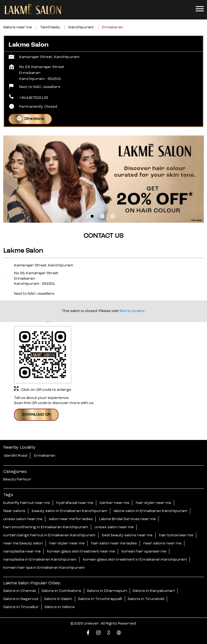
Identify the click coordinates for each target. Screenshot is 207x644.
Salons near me (18, 27)
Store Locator (132, 311)
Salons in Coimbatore (61, 591)
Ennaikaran (45, 456)
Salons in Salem (58, 599)
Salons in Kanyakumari (154, 591)
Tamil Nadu (50, 27)
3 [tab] (113, 216)
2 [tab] (102, 216)
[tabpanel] (103, 179)
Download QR (36, 415)
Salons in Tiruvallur (21, 607)
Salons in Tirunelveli (146, 599)
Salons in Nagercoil (21, 599)
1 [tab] (92, 216)
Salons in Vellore (60, 607)
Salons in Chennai (20, 591)
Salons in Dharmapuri (107, 591)
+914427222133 (34, 98)
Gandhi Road (15, 456)
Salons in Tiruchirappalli (100, 599)
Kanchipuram (81, 27)
